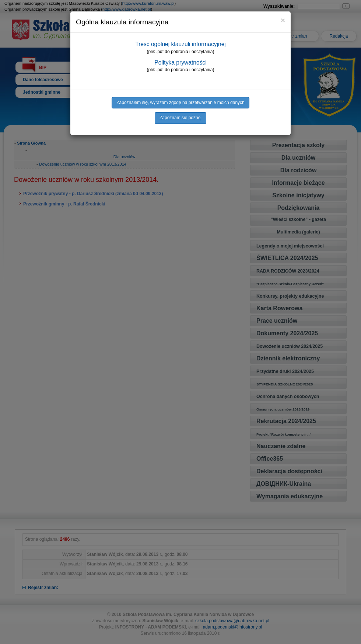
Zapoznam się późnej (180, 118)
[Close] (283, 20)
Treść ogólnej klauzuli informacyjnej (180, 44)
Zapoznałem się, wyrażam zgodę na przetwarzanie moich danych (180, 103)
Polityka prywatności (180, 63)
